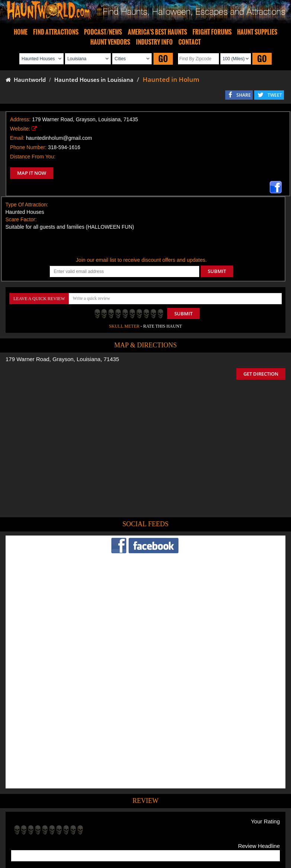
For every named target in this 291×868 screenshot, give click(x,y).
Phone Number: (28, 147)
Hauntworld (26, 80)
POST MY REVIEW (38, 772)
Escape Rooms (269, 821)
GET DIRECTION (261, 374)
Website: (20, 129)
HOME (21, 32)
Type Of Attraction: (27, 205)
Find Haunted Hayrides (82, 821)
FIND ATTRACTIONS (56, 32)
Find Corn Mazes (180, 821)
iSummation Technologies (103, 859)
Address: (20, 119)
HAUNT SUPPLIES (257, 32)
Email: (17, 138)
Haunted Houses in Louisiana (94, 80)
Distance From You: (33, 157)
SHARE (244, 95)
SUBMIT (217, 271)
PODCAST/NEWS (103, 32)
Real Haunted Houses (226, 821)
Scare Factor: (21, 219)
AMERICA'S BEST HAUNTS (157, 32)
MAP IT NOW (32, 173)
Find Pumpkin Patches (134, 821)
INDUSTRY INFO (154, 42)
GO (163, 59)
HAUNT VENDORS (110, 42)
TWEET (275, 95)
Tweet (126, 803)
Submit (183, 314)
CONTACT (190, 42)
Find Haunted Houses (30, 821)
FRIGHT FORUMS (212, 32)
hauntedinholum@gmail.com (59, 138)
